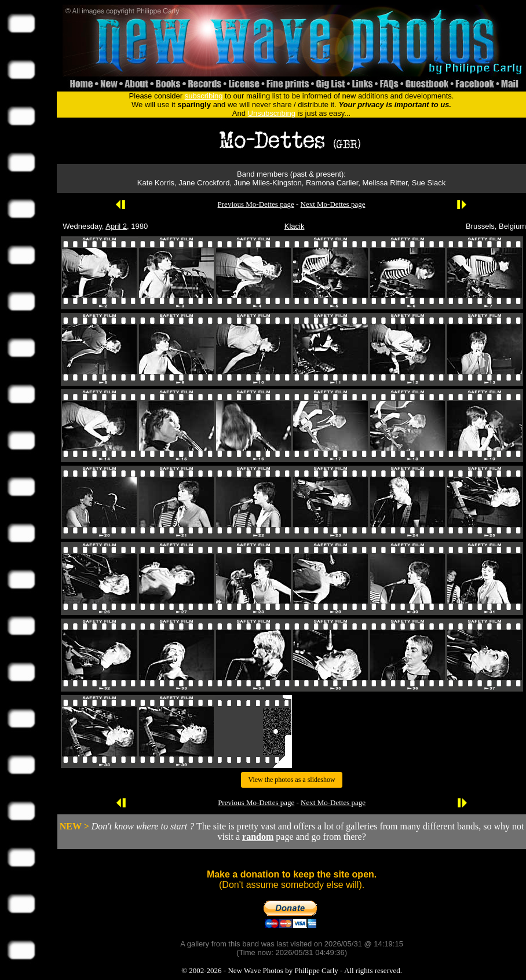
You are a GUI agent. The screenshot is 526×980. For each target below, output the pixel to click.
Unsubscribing (272, 113)
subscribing (204, 96)
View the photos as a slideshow (291, 780)
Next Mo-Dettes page (333, 204)
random (258, 837)
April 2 (116, 226)
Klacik (295, 226)
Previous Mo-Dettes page (256, 204)
